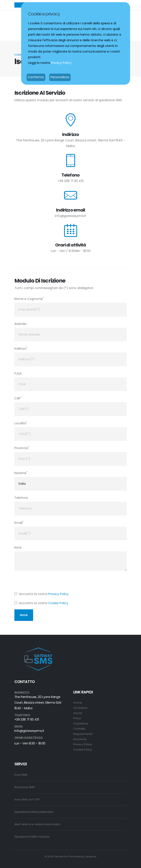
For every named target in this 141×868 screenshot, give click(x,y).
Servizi (78, 713)
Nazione (21, 473)
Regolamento (83, 734)
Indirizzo (21, 348)
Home (18, 55)
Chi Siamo (80, 708)
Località (21, 423)
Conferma (36, 77)
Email (19, 522)
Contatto (79, 729)
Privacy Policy (58, 594)
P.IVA (18, 374)
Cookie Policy (58, 603)
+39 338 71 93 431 (70, 181)
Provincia (22, 448)
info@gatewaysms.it (70, 216)
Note (18, 547)
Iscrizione (80, 739)
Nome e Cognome (29, 299)
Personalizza (60, 77)
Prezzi (77, 718)
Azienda (20, 324)
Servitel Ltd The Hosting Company (75, 856)
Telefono (21, 498)
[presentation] (48, 583)
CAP (18, 398)
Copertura (81, 723)
